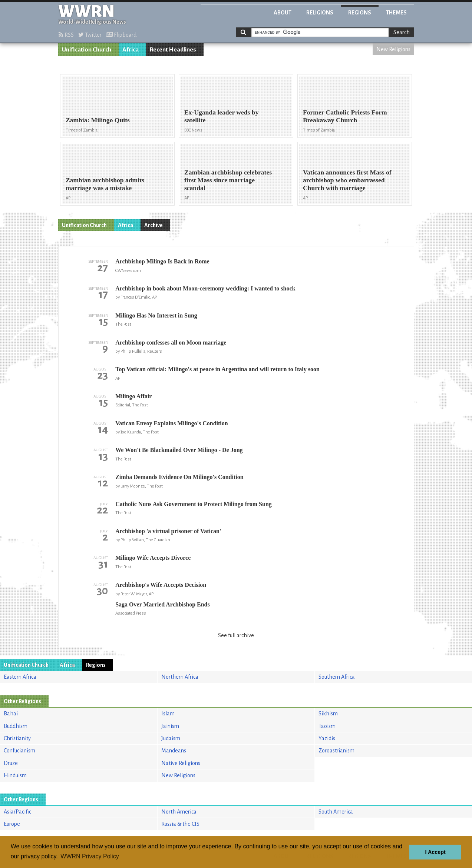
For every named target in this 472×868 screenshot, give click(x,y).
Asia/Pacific (17, 812)
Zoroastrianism (336, 751)
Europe (12, 824)
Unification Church (87, 50)
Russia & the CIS (180, 824)
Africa (131, 50)
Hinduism (15, 775)
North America (179, 812)
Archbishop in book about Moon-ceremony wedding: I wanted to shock (205, 288)
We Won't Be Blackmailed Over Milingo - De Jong (179, 450)
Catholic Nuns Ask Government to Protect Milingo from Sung (194, 504)
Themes (396, 13)
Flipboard (121, 35)
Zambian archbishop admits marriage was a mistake (105, 184)
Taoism (327, 726)
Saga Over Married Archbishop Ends (163, 604)
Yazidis (327, 738)
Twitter (90, 35)
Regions (360, 13)
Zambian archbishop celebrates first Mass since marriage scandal (228, 180)
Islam (168, 714)
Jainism (170, 726)
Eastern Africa (20, 677)
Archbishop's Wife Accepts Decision (161, 585)
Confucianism (19, 751)
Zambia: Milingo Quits (98, 120)
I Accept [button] (435, 852)
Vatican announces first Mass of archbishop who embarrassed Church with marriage (347, 180)
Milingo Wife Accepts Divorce (153, 558)
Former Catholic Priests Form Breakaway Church (345, 116)
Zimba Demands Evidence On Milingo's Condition (179, 477)
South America (336, 812)
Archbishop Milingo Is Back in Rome (162, 261)
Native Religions (181, 763)
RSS (66, 35)
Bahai (11, 714)
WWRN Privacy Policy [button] (90, 856)
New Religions (393, 49)
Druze (11, 763)
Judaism (171, 738)
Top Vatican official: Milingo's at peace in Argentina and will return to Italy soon (217, 369)
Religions (320, 13)
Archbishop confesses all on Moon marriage (171, 342)
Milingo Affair (133, 396)
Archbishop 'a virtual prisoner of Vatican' (168, 531)
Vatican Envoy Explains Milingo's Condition (172, 423)
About (283, 13)
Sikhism (328, 714)
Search (402, 32)
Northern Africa (180, 677)
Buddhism (16, 726)
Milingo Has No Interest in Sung (156, 315)
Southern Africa (337, 677)
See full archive (236, 635)
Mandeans (174, 751)
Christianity (17, 738)
